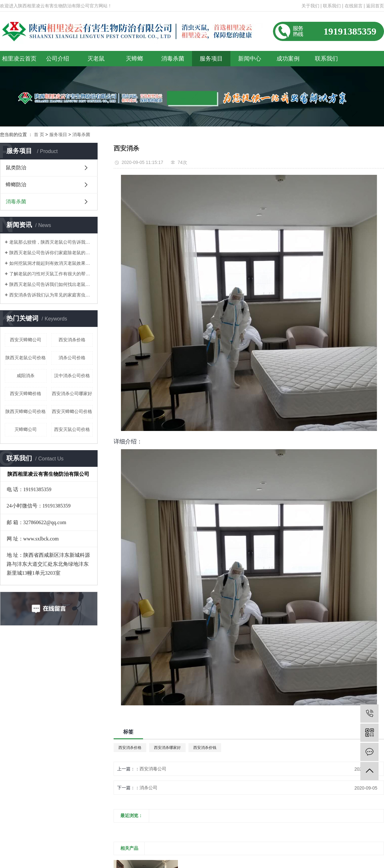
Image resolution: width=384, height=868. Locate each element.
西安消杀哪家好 (167, 748)
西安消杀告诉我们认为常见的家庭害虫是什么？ (51, 295)
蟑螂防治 (16, 185)
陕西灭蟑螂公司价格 (26, 411)
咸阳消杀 (26, 376)
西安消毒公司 (153, 769)
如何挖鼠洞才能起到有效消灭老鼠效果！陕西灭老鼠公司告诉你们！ (51, 263)
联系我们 (332, 6)
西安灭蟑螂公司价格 (72, 411)
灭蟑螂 (134, 59)
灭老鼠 (96, 59)
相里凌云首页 (19, 59)
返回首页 (375, 6)
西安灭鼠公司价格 (72, 429)
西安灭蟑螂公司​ (26, 340)
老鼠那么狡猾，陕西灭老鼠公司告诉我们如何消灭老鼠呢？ (51, 242)
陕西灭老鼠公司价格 (26, 358)
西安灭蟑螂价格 (26, 393)
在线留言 (354, 6)
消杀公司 (148, 788)
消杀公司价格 (72, 358)
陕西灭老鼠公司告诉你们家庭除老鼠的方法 (51, 253)
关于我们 (310, 6)
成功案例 (288, 59)
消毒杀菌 (173, 59)
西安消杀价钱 (205, 748)
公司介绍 (58, 59)
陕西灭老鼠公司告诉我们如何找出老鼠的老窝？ (51, 284)
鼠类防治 (16, 168)
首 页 (39, 134)
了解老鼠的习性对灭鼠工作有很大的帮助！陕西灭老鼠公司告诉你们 (51, 274)
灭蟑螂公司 (26, 429)
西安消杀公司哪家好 (72, 393)
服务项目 (211, 59)
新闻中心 (250, 59)
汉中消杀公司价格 (72, 376)
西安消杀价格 (72, 340)
